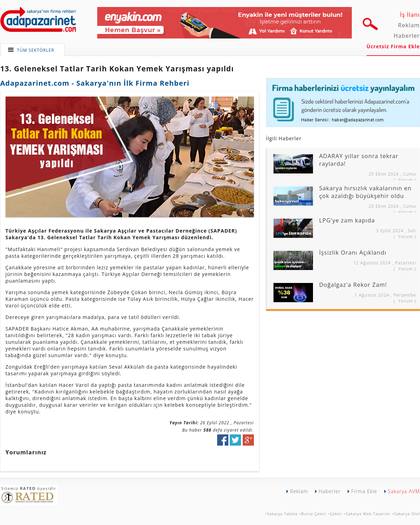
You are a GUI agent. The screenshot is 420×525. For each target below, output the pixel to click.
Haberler (407, 36)
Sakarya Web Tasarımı (368, 514)
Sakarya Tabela (282, 514)
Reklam (409, 25)
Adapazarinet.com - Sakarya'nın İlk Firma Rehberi (95, 83)
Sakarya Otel (407, 514)
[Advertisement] (315, 358)
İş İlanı (410, 15)
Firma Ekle (364, 491)
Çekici (336, 514)
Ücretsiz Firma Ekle (393, 46)
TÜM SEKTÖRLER (36, 50)
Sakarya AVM (404, 491)
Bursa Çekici (314, 514)
